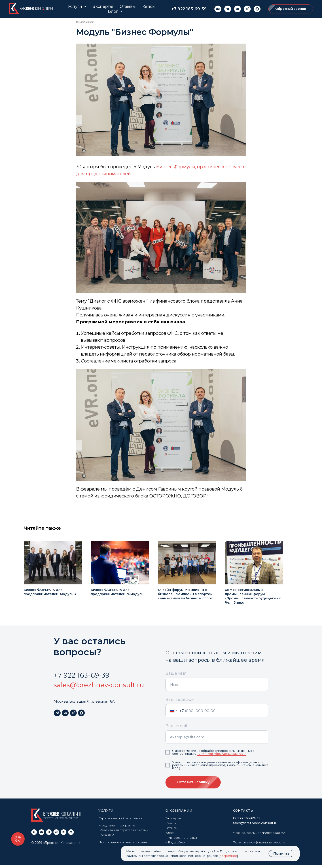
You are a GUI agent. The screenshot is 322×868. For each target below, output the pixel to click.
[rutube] (247, 9)
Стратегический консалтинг (121, 821)
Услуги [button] (75, 6)
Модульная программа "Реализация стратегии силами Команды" (123, 833)
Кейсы (149, 6)
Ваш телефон (180, 703)
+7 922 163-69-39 (189, 9)
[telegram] (228, 9)
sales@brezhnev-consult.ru (99, 688)
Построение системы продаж (123, 845)
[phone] (34, 835)
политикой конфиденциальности (222, 757)
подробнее (228, 856)
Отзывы (128, 6)
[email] (218, 9)
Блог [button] (114, 11)
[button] (291, 9)
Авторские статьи (182, 841)
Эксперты (103, 6)
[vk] (237, 9)
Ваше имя (176, 676)
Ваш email (176, 729)
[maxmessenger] (257, 9)
